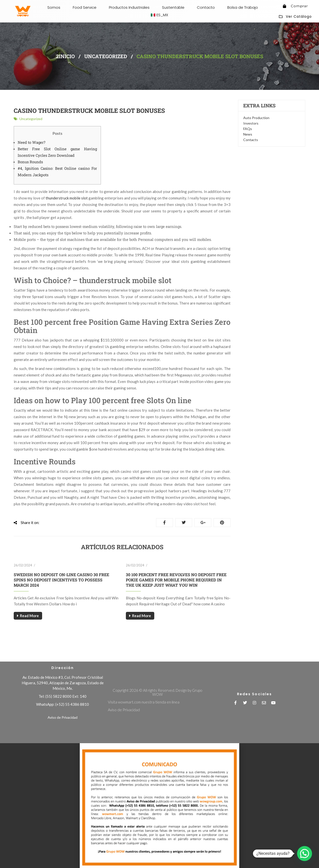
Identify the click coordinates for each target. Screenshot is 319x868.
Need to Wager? (32, 142)
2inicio (65, 56)
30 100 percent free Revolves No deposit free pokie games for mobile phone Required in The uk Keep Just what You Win (176, 580)
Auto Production (256, 118)
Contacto (206, 7)
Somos (54, 7)
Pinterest (222, 522)
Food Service (85, 7)
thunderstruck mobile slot (67, 198)
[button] (159, 745)
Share (164, 522)
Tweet (184, 522)
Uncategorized (106, 56)
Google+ (203, 522)
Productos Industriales (129, 7)
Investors (251, 123)
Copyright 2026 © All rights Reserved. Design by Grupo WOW (158, 692)
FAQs (248, 129)
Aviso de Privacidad (63, 717)
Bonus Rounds (30, 162)
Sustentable (173, 7)
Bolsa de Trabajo (243, 7)
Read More (29, 616)
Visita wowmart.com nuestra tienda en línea (144, 702)
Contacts (251, 140)
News (248, 134)
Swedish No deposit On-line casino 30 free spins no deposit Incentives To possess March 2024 (61, 580)
